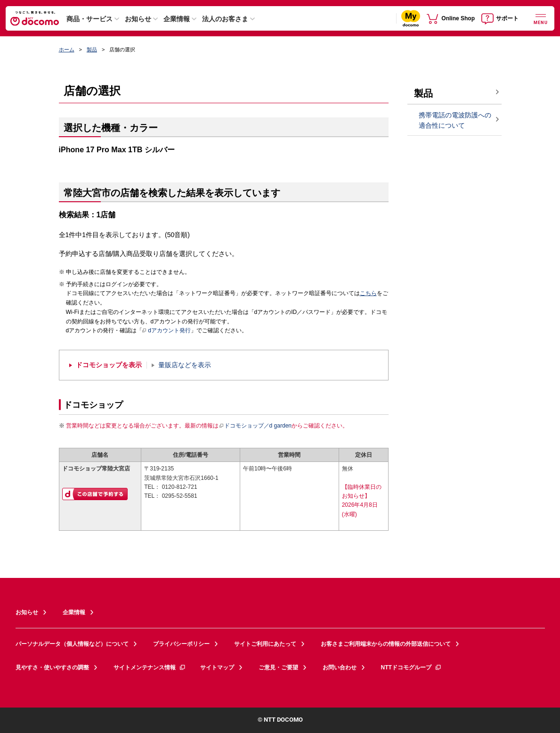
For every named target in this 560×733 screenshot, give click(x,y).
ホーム (67, 49)
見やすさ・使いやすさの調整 (52, 667)
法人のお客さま (225, 19)
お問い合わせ (340, 667)
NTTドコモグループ (411, 667)
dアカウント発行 (166, 331)
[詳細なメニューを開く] (541, 18)
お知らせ (138, 19)
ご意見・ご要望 (278, 667)
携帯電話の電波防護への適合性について (455, 120)
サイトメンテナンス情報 (150, 667)
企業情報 (177, 19)
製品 (92, 49)
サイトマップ (217, 667)
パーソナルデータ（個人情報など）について (72, 644)
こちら (368, 293)
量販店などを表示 (185, 365)
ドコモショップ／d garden (255, 426)
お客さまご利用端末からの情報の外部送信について (386, 644)
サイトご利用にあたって (265, 644)
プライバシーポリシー (181, 644)
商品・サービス (89, 19)
